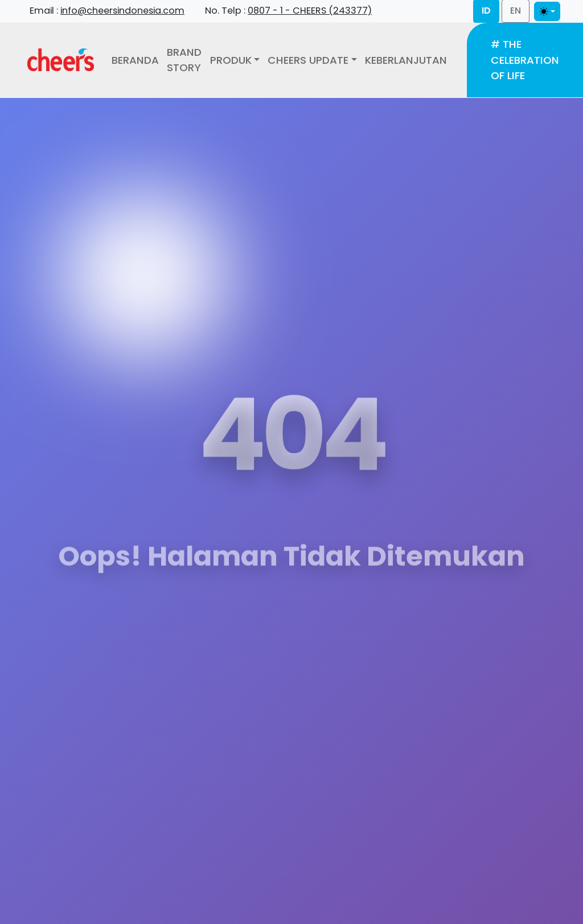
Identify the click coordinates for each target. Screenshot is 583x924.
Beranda (135, 60)
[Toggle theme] (547, 11)
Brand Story (184, 60)
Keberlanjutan (406, 60)
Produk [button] (231, 60)
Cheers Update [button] (308, 60)
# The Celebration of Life (525, 60)
